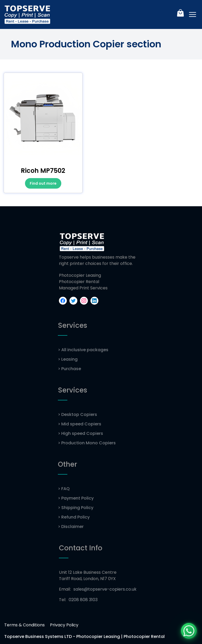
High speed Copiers (80, 433)
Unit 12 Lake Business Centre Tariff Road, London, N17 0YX (88, 575)
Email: (98, 589)
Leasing (68, 359)
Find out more (43, 183)
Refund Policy (74, 517)
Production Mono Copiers (87, 443)
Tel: (78, 600)
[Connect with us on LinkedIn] (94, 301)
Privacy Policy (64, 625)
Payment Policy (76, 498)
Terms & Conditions (24, 625)
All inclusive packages (83, 350)
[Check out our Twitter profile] (73, 301)
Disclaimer (71, 527)
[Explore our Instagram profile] (84, 301)
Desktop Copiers (77, 414)
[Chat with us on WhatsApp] (189, 631)
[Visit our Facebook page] (63, 301)
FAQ (64, 489)
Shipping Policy (76, 508)
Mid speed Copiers (80, 424)
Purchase (69, 369)
